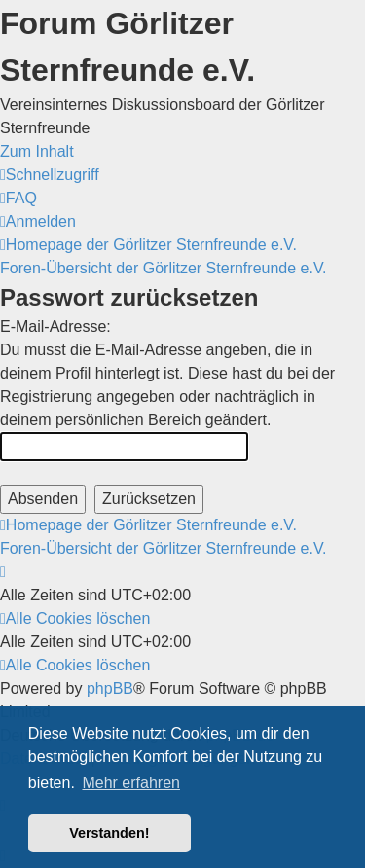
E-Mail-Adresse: (55, 326)
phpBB (110, 688)
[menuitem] (18, 198)
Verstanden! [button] (109, 833)
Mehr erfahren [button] (131, 783)
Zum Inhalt (37, 151)
